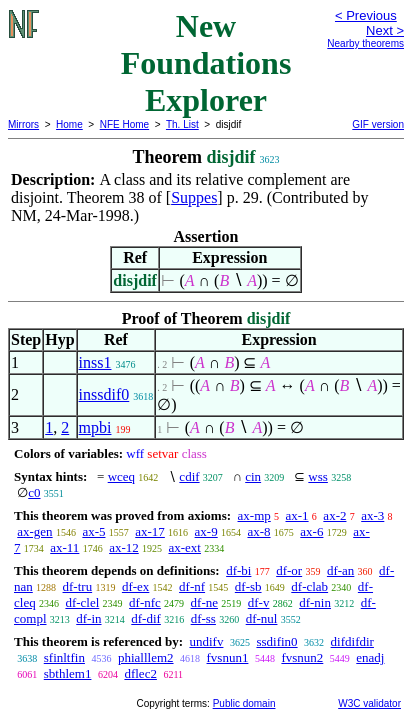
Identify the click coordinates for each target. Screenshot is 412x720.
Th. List (182, 124)
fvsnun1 (228, 657)
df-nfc (145, 602)
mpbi (95, 427)
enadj (370, 657)
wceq (121, 476)
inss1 (95, 362)
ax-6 (311, 531)
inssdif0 (104, 394)
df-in (88, 618)
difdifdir (352, 641)
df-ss (203, 618)
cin (253, 476)
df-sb (248, 586)
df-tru (78, 586)
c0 (34, 492)
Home (69, 124)
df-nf (192, 586)
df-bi (238, 570)
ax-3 (372, 515)
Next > (385, 30)
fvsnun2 (302, 657)
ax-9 (206, 531)
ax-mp (254, 515)
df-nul (262, 618)
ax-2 (334, 515)
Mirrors (23, 124)
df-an (340, 570)
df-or (289, 570)
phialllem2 (146, 657)
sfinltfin (64, 657)
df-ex (135, 586)
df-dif (146, 618)
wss (318, 476)
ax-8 (258, 531)
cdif (189, 476)
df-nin (315, 602)
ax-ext (184, 547)
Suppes (194, 197)
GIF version (378, 124)
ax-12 (124, 547)
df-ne (204, 602)
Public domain (244, 703)
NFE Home (124, 124)
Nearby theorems (365, 43)
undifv (206, 641)
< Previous (366, 15)
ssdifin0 (276, 641)
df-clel (82, 602)
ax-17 (150, 531)
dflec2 (140, 673)
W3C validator (369, 703)
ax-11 (64, 547)
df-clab (309, 586)
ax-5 (93, 531)
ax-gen (34, 531)
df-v (259, 602)
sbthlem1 (68, 673)
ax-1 (297, 515)
